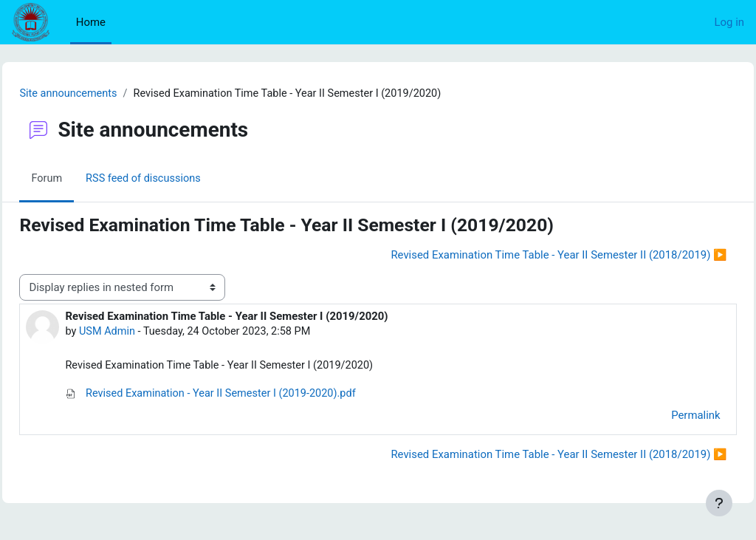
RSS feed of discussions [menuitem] (179, 180)
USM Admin (141, 332)
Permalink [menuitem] (663, 417)
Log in (729, 22)
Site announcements (103, 94)
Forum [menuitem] (80, 180)
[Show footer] (719, 503)
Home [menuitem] (91, 22)
